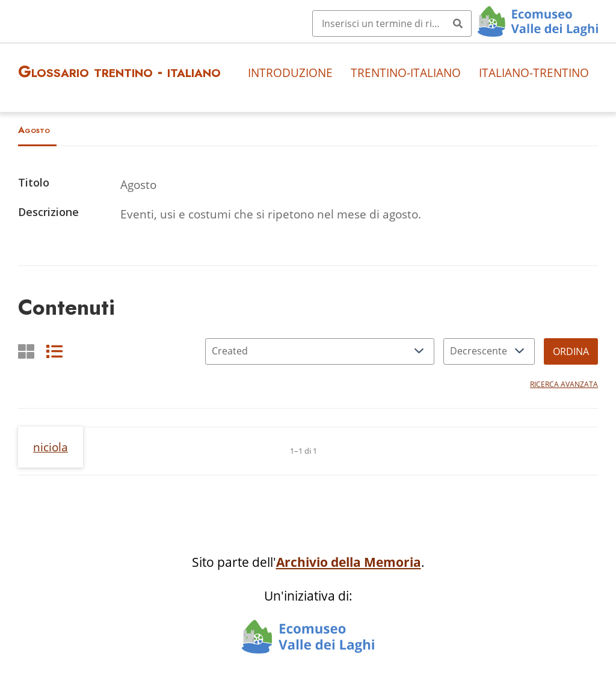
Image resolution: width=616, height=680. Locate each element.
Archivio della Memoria (349, 562)
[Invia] (458, 23)
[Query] (392, 23)
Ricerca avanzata (564, 384)
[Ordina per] (320, 351)
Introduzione (290, 73)
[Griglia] (26, 351)
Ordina (571, 351)
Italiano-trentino (534, 73)
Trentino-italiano (406, 73)
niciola (51, 447)
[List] (54, 351)
